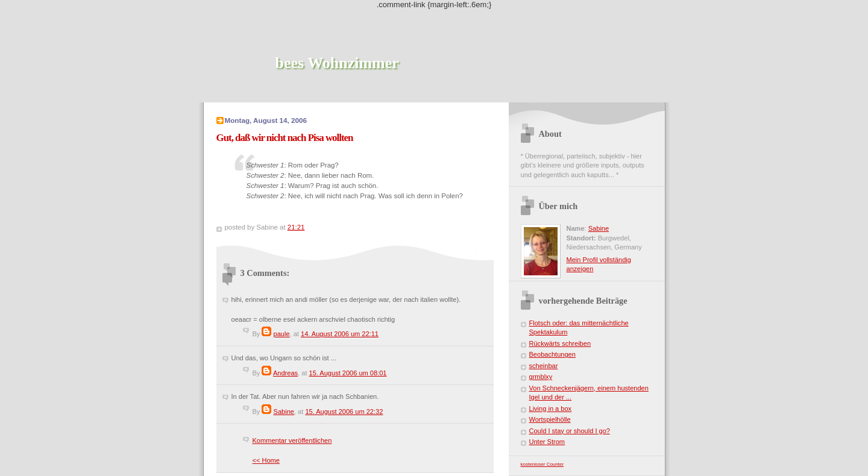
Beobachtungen (552, 354)
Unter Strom (547, 442)
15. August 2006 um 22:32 (344, 412)
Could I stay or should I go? (570, 431)
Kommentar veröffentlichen (292, 440)
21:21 (296, 227)
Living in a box (551, 409)
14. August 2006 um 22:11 (340, 334)
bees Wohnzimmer (337, 63)
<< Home (266, 460)
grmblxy (541, 377)
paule (282, 334)
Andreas (285, 373)
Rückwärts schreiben (560, 343)
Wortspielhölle (550, 419)
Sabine (284, 412)
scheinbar (544, 366)
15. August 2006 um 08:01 (348, 373)
